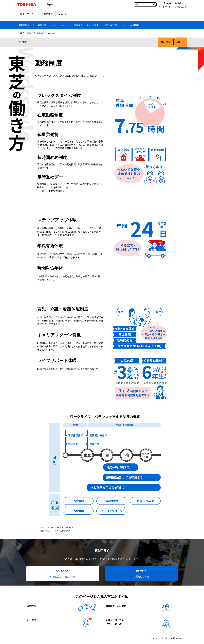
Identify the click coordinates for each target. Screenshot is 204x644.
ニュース (63, 14)
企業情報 (47, 14)
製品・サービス (28, 14)
